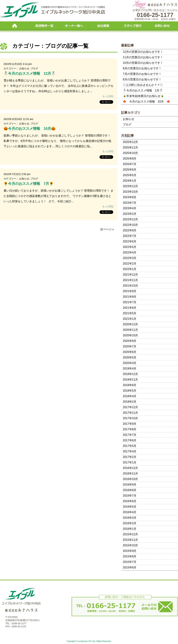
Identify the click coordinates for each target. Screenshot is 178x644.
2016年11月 (130, 474)
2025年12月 (130, 142)
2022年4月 (130, 252)
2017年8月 (130, 429)
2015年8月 (130, 556)
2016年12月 (130, 468)
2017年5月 (130, 446)
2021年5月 (130, 313)
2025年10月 (130, 153)
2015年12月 (130, 534)
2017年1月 (130, 462)
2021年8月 (130, 297)
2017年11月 (130, 413)
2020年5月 (130, 357)
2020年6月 (130, 352)
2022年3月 (130, 258)
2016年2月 (130, 523)
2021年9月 (130, 291)
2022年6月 (130, 241)
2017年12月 (130, 407)
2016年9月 (130, 485)
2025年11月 (130, 147)
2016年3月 (130, 518)
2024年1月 (130, 181)
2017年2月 (130, 457)
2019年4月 (130, 369)
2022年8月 (130, 230)
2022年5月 (130, 247)
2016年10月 (130, 479)
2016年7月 (130, 496)
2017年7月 (130, 435)
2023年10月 (130, 192)
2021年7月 (130, 302)
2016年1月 (130, 529)
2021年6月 (130, 308)
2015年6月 (130, 567)
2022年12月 (130, 219)
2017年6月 (130, 440)
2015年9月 (130, 551)
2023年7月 (130, 203)
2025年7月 (130, 164)
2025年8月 (130, 159)
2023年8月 (130, 197)
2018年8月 (130, 385)
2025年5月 (130, 175)
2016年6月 (130, 501)
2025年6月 (130, 170)
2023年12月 (130, 186)
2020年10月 (130, 335)
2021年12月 (130, 275)
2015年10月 (130, 545)
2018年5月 (130, 391)
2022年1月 (130, 269)
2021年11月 (130, 280)
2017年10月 (130, 418)
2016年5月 (130, 507)
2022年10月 (130, 225)
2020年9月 (130, 341)
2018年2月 (130, 402)
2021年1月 (130, 319)
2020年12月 (130, 324)
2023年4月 (130, 208)
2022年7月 (130, 236)
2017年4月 (130, 451)
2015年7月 (130, 562)
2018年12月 (130, 374)
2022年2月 (130, 264)
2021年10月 (130, 286)
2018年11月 (130, 380)
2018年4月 (130, 396)
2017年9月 (130, 424)
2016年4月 (130, 512)
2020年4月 (130, 363)
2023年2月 (130, 214)
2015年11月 (130, 540)
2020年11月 (130, 330)
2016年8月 (130, 490)
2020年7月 (130, 346)
